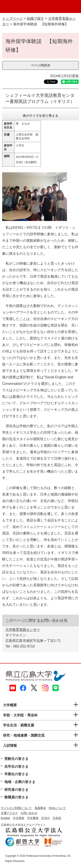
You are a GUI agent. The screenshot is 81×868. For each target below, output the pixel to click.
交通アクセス (9, 813)
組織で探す (35, 18)
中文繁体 (33, 818)
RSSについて (57, 808)
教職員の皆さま (16, 797)
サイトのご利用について (16, 808)
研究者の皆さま (16, 790)
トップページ (13, 18)
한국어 (45, 818)
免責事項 (40, 808)
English (6, 818)
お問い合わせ (29, 813)
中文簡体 (19, 818)
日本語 (57, 818)
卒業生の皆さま (16, 774)
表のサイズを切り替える (40, 116)
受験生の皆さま (16, 759)
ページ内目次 (41, 65)
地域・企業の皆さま (20, 782)
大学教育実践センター (23, 630)
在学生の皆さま (16, 766)
